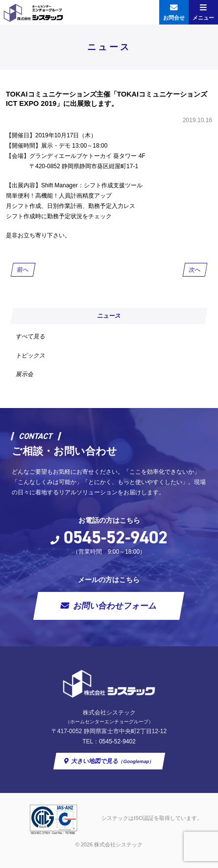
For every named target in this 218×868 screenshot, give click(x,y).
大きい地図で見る (112, 761)
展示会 (25, 374)
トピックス (31, 356)
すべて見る (31, 336)
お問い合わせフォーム (115, 606)
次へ (195, 270)
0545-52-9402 (116, 537)
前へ (23, 270)
